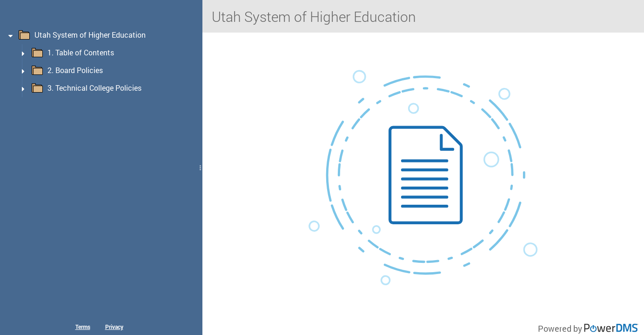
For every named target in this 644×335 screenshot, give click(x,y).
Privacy (114, 327)
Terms (83, 327)
